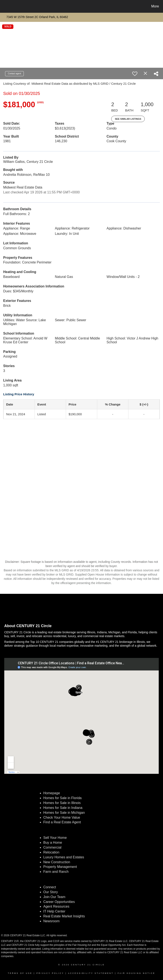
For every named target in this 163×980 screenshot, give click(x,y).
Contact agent (14, 74)
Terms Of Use (20, 973)
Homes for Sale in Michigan (64, 813)
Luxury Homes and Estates (64, 857)
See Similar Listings (128, 119)
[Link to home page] (4, 6)
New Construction (57, 862)
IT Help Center (54, 911)
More (155, 6)
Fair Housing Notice (136, 973)
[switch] (135, 74)
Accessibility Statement (91, 973)
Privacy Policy (50, 973)
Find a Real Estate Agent (62, 822)
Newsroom (51, 921)
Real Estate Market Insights (64, 916)
